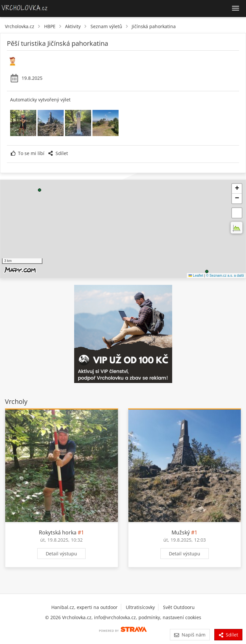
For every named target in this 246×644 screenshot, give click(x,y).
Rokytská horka (58, 532)
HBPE (50, 26)
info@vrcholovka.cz (115, 617)
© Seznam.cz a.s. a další (225, 275)
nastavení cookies (182, 617)
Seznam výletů (106, 26)
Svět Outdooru (179, 607)
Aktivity (73, 26)
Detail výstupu (61, 554)
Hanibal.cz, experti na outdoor (84, 607)
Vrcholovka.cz (20, 26)
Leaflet (196, 275)
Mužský (181, 532)
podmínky (149, 617)
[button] (207, 271)
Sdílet (58, 153)
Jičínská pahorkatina (154, 26)
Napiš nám (190, 635)
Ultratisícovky (140, 607)
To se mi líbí (28, 153)
